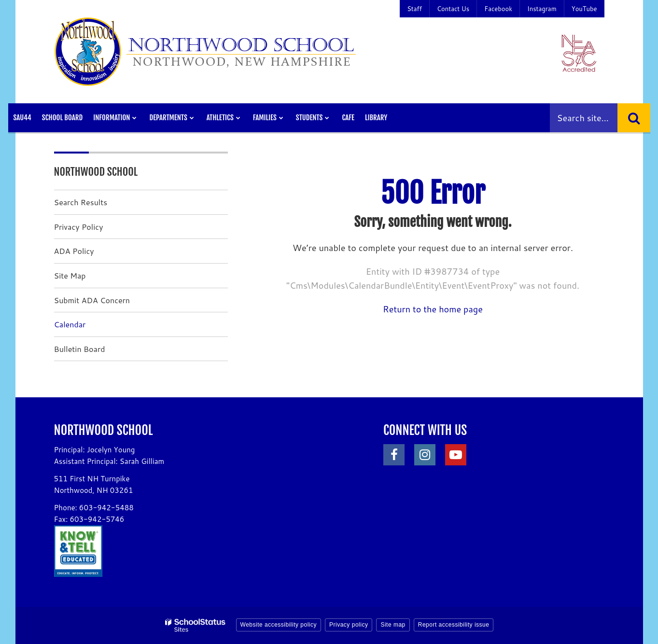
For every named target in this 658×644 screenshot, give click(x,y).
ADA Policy (74, 251)
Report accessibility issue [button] (454, 625)
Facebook (498, 9)
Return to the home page (433, 309)
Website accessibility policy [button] (279, 625)
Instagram (542, 9)
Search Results (81, 202)
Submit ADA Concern (92, 300)
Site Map (70, 275)
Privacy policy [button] (349, 625)
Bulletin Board (80, 349)
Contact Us (453, 9)
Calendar (70, 324)
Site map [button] (393, 625)
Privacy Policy (79, 227)
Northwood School (96, 172)
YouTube (584, 9)
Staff (414, 9)
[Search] (634, 118)
